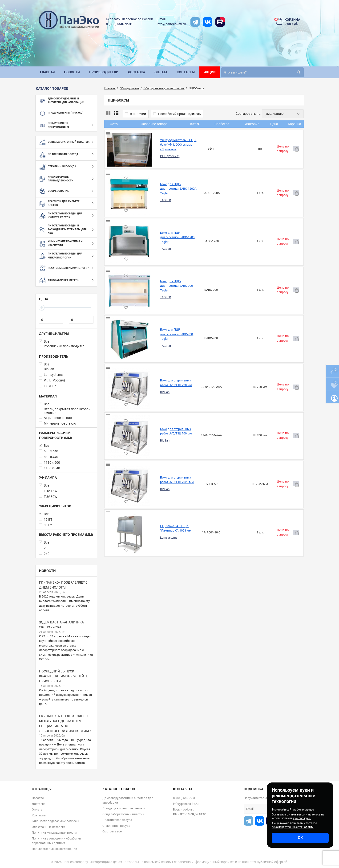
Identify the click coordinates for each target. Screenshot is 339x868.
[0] (51, 320)
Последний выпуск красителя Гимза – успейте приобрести (63, 676)
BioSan (135, 284)
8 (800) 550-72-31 (119, 24)
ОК (300, 838)
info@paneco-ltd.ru (171, 24)
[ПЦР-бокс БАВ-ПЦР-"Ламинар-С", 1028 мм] (115, 361)
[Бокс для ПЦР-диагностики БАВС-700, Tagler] (115, 252)
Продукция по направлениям (124, 808)
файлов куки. (302, 818)
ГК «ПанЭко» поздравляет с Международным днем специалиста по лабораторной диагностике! (65, 723)
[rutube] (220, 22)
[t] (195, 22)
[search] (262, 72)
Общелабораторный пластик (123, 814)
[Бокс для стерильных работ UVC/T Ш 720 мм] (115, 279)
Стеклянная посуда (116, 826)
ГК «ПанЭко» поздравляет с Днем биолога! (63, 585)
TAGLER (136, 175)
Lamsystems (139, 365)
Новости (47, 571)
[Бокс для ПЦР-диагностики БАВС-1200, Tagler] (115, 198)
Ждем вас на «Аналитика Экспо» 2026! (61, 625)
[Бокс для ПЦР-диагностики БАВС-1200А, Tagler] (115, 170)
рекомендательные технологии (293, 827)
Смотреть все (112, 831)
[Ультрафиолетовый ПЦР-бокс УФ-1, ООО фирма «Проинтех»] (115, 143)
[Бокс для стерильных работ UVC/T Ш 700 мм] (115, 306)
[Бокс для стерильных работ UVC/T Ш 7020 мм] (115, 334)
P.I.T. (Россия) (140, 148)
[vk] (208, 22)
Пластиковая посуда (117, 820)
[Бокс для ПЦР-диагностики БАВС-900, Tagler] (115, 225)
